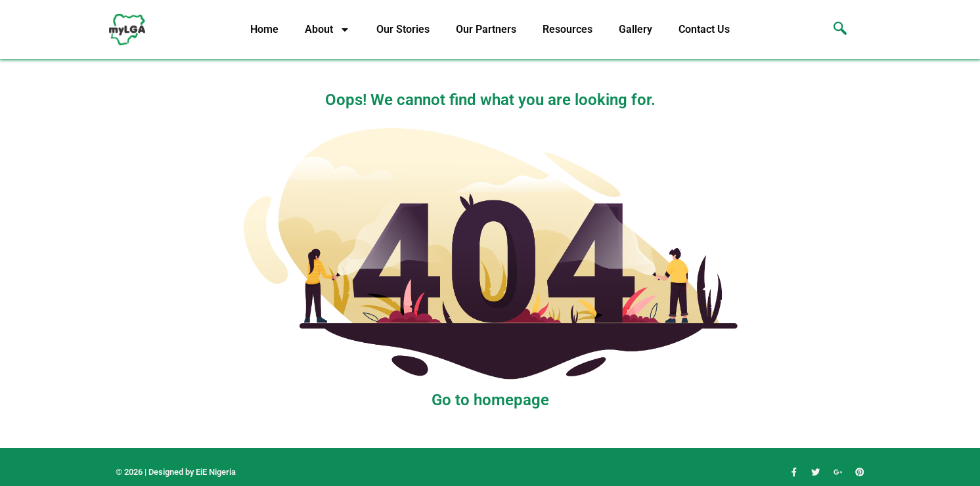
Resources (568, 29)
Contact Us (704, 29)
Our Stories (403, 29)
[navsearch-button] (834, 30)
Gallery (635, 29)
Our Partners (486, 29)
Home (264, 29)
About (327, 30)
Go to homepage (490, 400)
